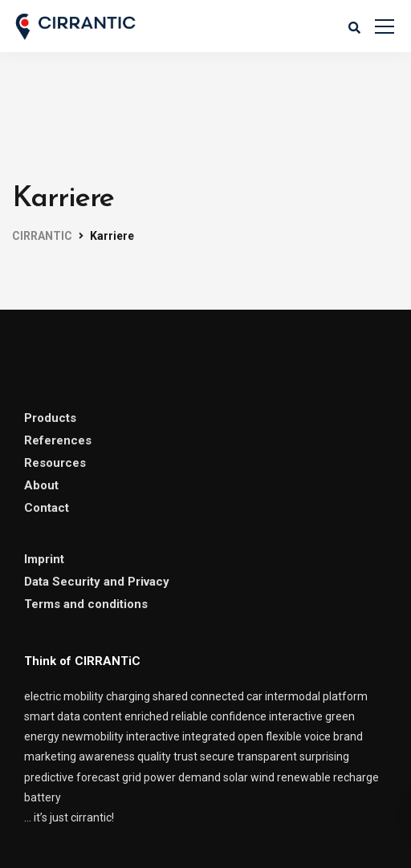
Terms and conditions (86, 604)
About (41, 485)
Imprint (44, 559)
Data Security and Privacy (97, 582)
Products (50, 418)
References (58, 440)
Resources (55, 463)
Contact (47, 508)
